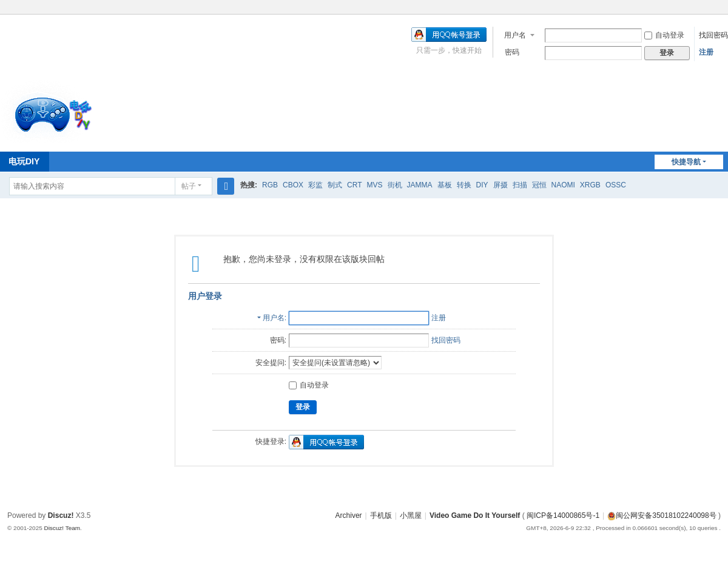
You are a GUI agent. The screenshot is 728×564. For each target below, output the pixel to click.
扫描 (520, 185)
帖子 (189, 186)
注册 (706, 52)
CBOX (293, 185)
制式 (335, 185)
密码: (278, 340)
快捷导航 (686, 162)
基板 (445, 185)
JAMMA (420, 185)
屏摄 (500, 185)
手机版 (381, 515)
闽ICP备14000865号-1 (563, 515)
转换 (464, 185)
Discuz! (61, 515)
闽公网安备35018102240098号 (662, 515)
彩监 (315, 185)
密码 (512, 52)
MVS (374, 185)
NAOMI (563, 185)
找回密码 (713, 35)
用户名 (515, 35)
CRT (354, 185)
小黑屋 (411, 515)
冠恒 (539, 185)
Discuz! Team (62, 528)
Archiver (349, 515)
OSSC (616, 185)
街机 (395, 185)
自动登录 (664, 35)
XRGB (590, 185)
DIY (482, 185)
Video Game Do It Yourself (475, 515)
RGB (270, 185)
